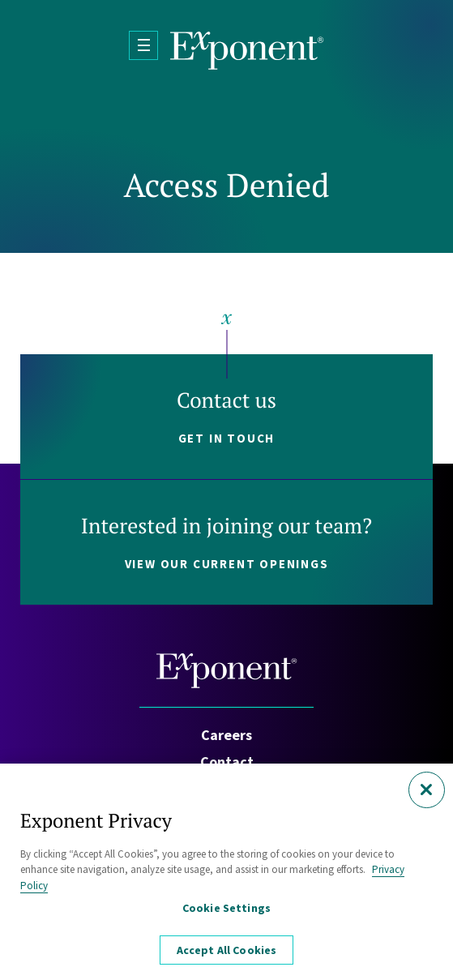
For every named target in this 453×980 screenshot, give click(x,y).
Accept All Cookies (227, 953)
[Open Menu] (143, 45)
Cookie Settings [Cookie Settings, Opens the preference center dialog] (226, 911)
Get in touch (227, 438)
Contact (227, 762)
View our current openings (227, 564)
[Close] (427, 793)
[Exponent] (247, 51)
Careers (226, 735)
